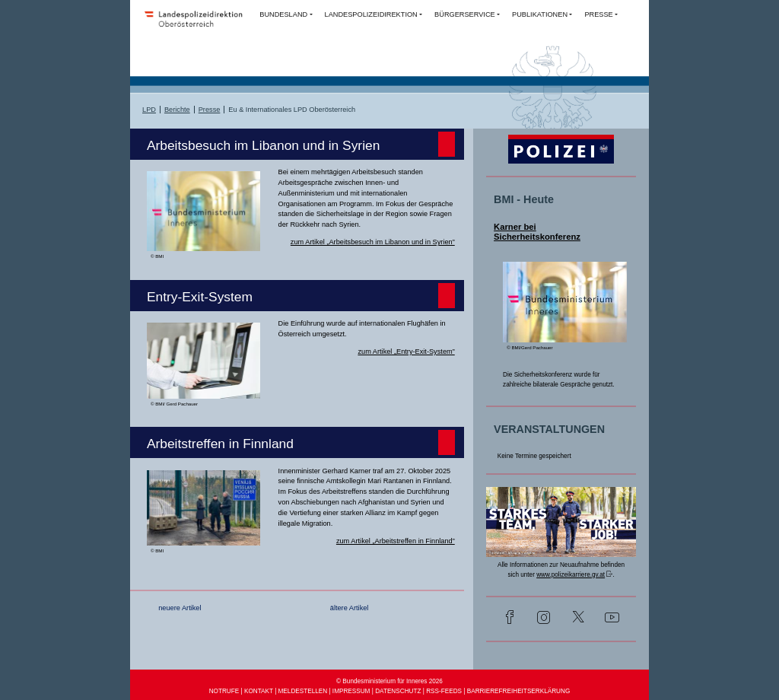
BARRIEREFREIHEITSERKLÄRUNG (519, 691)
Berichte (177, 110)
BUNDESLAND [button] (283, 14)
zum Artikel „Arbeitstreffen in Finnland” (396, 541)
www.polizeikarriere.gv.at (571, 575)
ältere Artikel (350, 608)
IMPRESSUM (351, 691)
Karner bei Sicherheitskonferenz (537, 232)
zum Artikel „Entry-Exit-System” (406, 352)
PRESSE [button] (598, 14)
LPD (149, 110)
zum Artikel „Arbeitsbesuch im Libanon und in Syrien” (373, 242)
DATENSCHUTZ (398, 691)
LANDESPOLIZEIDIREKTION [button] (371, 14)
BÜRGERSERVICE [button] (465, 14)
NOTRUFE (224, 691)
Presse (210, 110)
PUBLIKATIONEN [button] (540, 14)
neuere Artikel (180, 608)
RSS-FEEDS (444, 691)
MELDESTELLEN (303, 691)
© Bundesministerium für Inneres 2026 (389, 681)
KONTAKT (259, 691)
